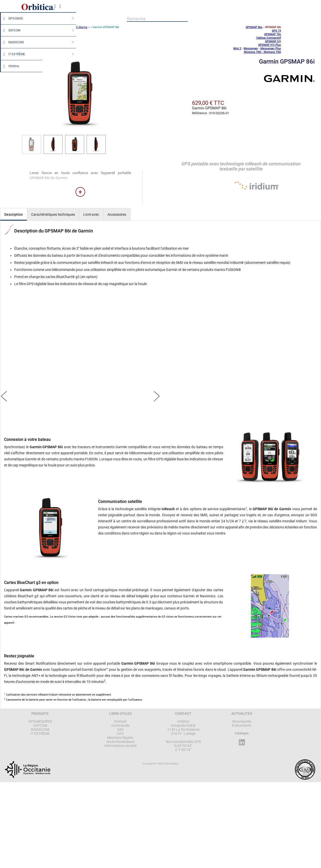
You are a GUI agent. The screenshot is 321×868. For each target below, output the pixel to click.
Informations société (120, 746)
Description (14, 214)
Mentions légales (120, 738)
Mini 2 (237, 48)
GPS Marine (80, 27)
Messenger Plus (271, 48)
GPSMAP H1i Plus (270, 45)
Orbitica (10, 66)
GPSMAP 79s (273, 34)
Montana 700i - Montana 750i (262, 52)
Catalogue (242, 733)
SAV (120, 729)
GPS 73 (276, 31)
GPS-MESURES (40, 721)
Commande (120, 725)
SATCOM (11, 30)
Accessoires (117, 214)
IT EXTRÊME (13, 54)
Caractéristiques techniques (53, 214)
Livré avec (91, 214)
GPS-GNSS (12, 18)
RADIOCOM (12, 42)
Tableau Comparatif (269, 38)
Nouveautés (242, 721)
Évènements (242, 725)
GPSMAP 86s (254, 27)
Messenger (251, 48)
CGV (120, 734)
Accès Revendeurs (120, 742)
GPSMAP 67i (273, 41)
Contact (120, 721)
